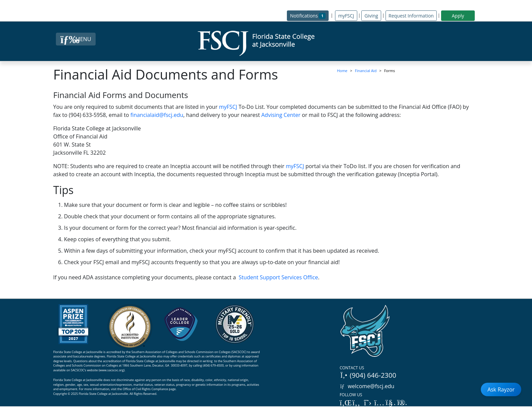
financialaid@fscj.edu (157, 115)
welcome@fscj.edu (367, 386)
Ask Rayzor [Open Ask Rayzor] (501, 389)
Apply (458, 16)
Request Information (411, 16)
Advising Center (281, 115)
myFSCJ (346, 16)
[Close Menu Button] (76, 39)
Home (342, 71)
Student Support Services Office (278, 277)
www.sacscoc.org (112, 370)
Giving (371, 16)
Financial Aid (366, 71)
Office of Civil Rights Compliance (145, 389)
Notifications (309, 15)
